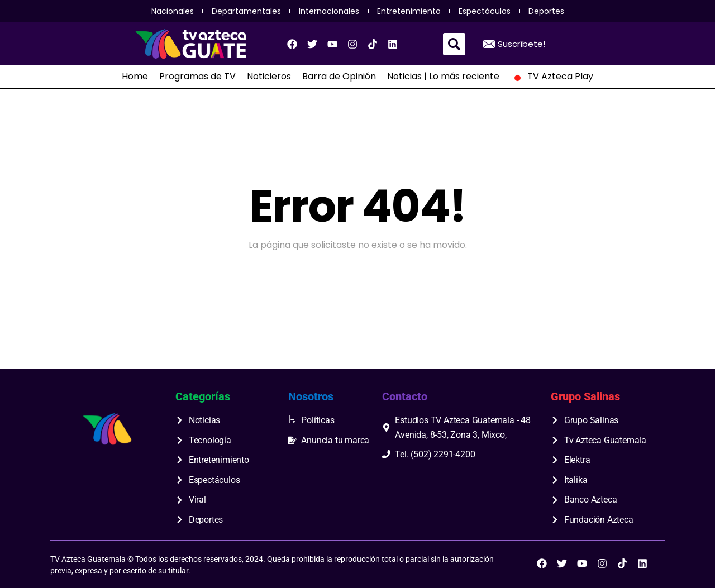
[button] (454, 44)
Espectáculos (485, 11)
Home (135, 77)
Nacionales (173, 11)
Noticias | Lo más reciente (443, 77)
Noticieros (269, 77)
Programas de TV (197, 77)
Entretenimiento (409, 11)
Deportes (546, 11)
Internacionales (329, 11)
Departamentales (246, 11)
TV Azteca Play (552, 77)
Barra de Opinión (339, 77)
